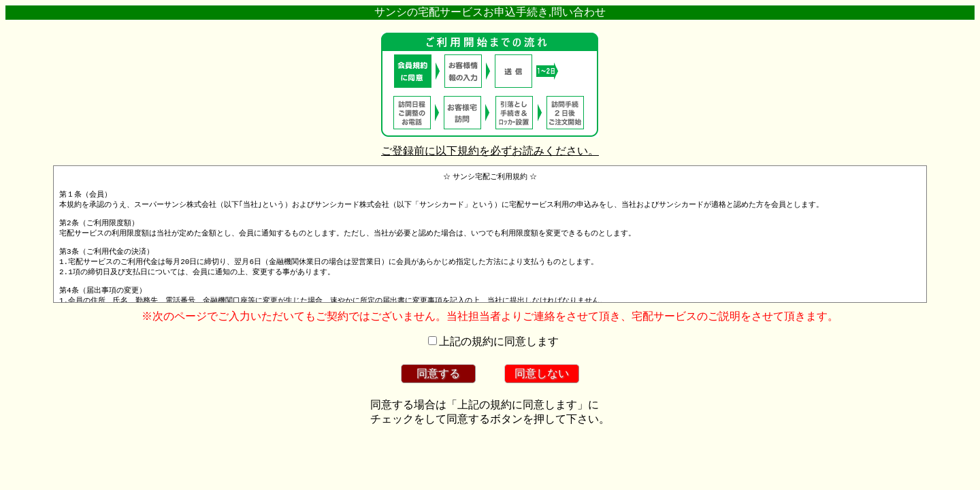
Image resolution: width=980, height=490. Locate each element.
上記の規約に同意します (499, 341)
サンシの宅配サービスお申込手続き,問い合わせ (490, 12)
